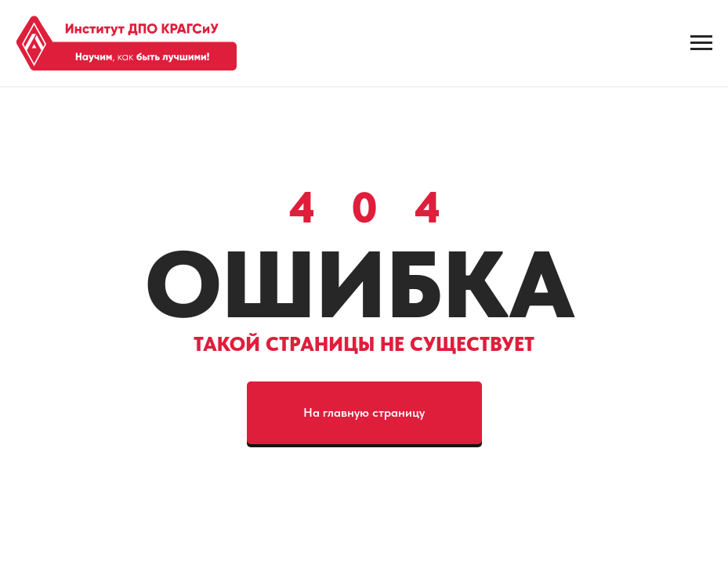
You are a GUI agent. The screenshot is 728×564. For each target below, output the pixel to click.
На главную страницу (364, 412)
